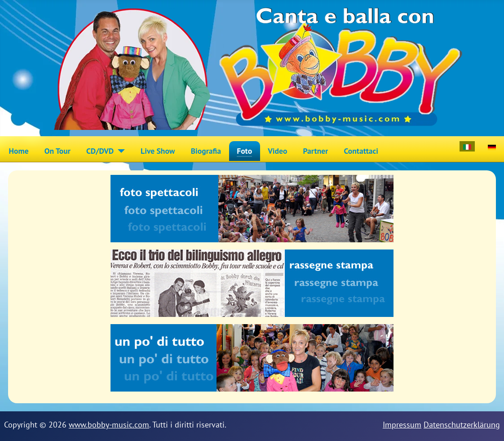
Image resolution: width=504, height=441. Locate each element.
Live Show (158, 151)
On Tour (57, 151)
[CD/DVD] (119, 151)
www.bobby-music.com (109, 425)
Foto (244, 151)
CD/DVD (100, 151)
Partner (316, 151)
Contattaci (361, 151)
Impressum (402, 425)
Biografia (206, 151)
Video (277, 151)
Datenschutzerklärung (462, 425)
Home (19, 151)
